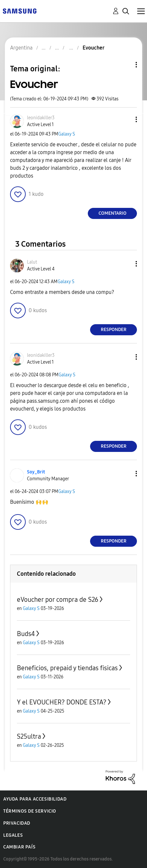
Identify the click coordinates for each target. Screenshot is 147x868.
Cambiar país (19, 847)
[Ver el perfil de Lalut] (32, 262)
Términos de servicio (30, 811)
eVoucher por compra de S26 (58, 600)
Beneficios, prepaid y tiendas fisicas (67, 668)
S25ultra (29, 736)
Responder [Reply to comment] (114, 330)
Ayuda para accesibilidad (35, 799)
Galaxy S (67, 134)
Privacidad (17, 823)
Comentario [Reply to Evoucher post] (113, 213)
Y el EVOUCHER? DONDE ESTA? (62, 702)
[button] (126, 119)
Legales (13, 835)
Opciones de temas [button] (125, 65)
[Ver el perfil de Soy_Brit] (36, 472)
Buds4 (26, 634)
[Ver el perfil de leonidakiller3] (41, 118)
